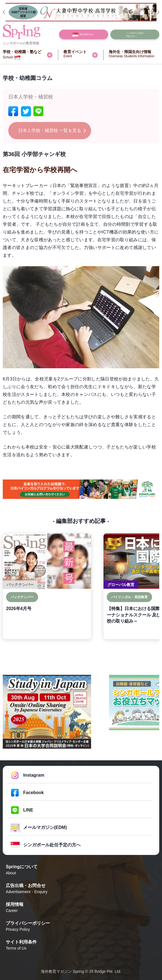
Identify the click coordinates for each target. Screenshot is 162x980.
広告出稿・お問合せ (81, 889)
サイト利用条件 (81, 945)
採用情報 (81, 908)
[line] (38, 111)
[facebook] (13, 111)
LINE (28, 810)
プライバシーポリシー (81, 927)
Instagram (34, 775)
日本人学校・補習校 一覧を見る (50, 130)
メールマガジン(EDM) (45, 827)
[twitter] (26, 111)
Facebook (34, 793)
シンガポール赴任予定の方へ (52, 845)
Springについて (81, 870)
